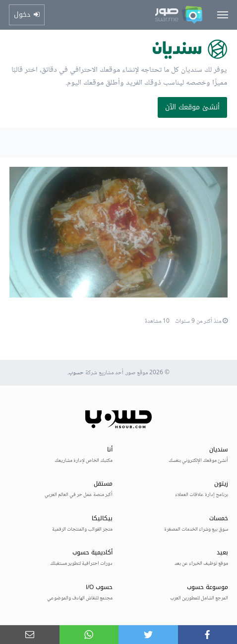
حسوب (76, 373)
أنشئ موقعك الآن (192, 107)
